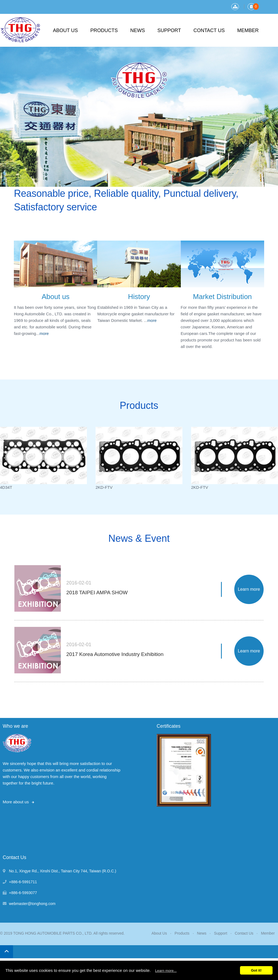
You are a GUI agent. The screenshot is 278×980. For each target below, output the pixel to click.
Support (169, 30)
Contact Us (209, 30)
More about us (16, 802)
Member (248, 30)
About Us (65, 30)
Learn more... (166, 971)
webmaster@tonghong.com (32, 904)
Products (104, 30)
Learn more (249, 589)
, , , (63, 871)
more (44, 333)
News (138, 30)
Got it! (256, 970)
